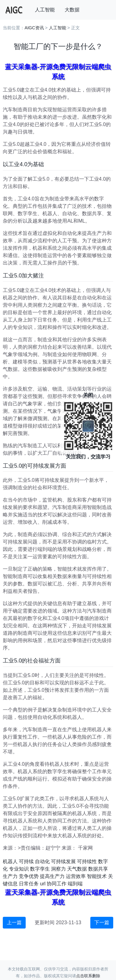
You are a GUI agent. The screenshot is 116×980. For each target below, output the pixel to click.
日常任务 (29, 884)
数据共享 (98, 869)
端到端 (75, 884)
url (43, 884)
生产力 (10, 876)
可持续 (26, 861)
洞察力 (58, 869)
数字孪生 (40, 869)
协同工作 (57, 884)
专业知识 (19, 869)
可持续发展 (63, 861)
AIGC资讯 (34, 28)
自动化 (42, 861)
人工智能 (45, 10)
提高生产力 (52, 876)
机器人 (10, 861)
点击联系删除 (88, 976)
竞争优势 (29, 876)
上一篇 (14, 923)
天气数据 (77, 869)
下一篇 (102, 923)
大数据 (72, 10)
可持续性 (87, 861)
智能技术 (97, 876)
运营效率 (76, 876)
